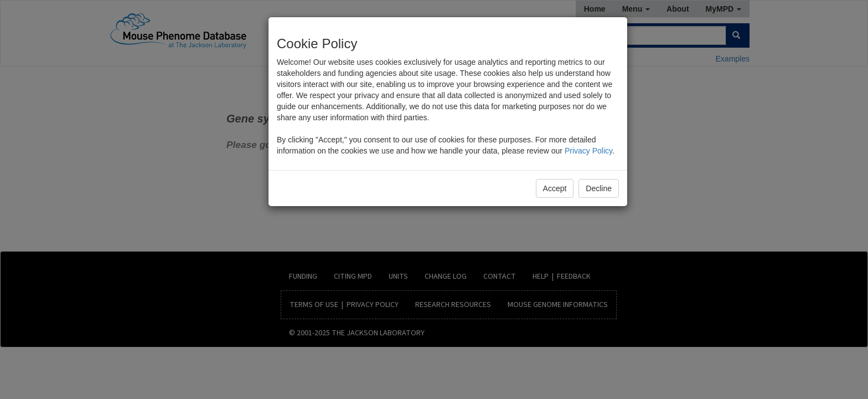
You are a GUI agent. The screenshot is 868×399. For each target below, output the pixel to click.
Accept (555, 188)
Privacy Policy (588, 151)
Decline (599, 188)
